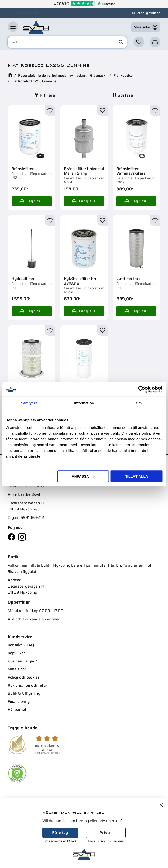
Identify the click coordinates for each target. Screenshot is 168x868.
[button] (13, 27)
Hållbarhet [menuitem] (17, 709)
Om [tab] (139, 403)
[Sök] (121, 42)
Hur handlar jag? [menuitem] (22, 661)
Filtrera (48, 95)
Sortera (125, 95)
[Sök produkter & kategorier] (67, 42)
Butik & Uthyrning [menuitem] (24, 693)
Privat (106, 833)
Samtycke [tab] (29, 403)
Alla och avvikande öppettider (34, 619)
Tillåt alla (136, 476)
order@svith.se (149, 13)
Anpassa (83, 476)
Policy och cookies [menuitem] (24, 677)
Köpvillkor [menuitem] (16, 653)
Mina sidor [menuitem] (17, 669)
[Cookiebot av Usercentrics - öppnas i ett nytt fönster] (142, 389)
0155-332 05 (35, 486)
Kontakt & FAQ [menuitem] (21, 645)
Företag (60, 833)
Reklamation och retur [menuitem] (27, 685)
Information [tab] (84, 403)
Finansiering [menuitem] (19, 701)
